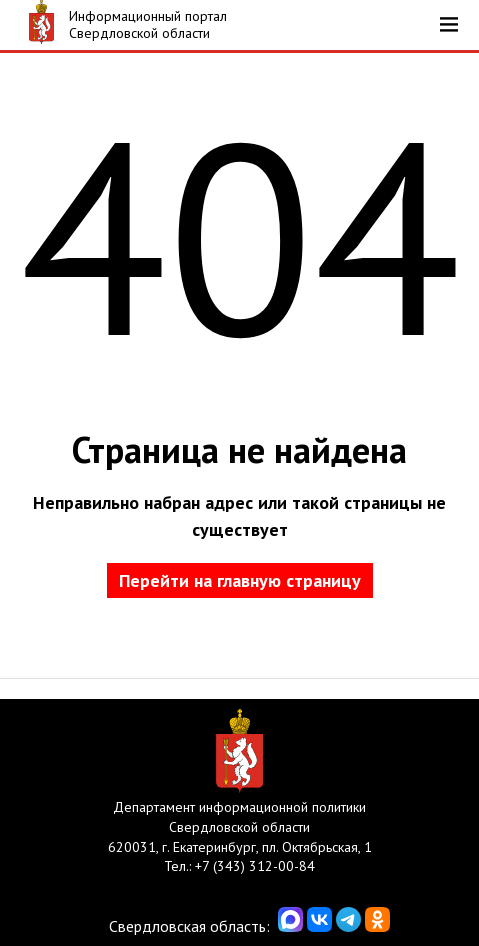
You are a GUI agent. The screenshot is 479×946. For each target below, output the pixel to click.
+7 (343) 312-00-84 (255, 866)
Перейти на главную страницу (240, 580)
